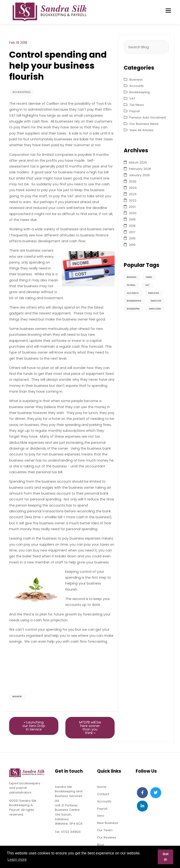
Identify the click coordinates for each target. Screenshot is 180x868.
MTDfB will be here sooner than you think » (90, 728)
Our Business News (144, 124)
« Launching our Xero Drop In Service (34, 726)
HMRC (149, 277)
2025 (133, 181)
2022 (133, 200)
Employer (154, 293)
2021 (132, 207)
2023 (133, 194)
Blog (100, 845)
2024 (133, 188)
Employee (156, 301)
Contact (103, 794)
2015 (132, 245)
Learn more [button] (17, 859)
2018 (132, 226)
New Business (108, 823)
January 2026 (139, 175)
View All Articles (141, 130)
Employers (155, 309)
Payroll (135, 111)
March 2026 (138, 162)
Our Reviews (107, 838)
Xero (101, 816)
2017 (132, 232)
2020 (133, 213)
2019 (132, 219)
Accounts (137, 86)
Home (102, 787)
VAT (132, 99)
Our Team (105, 830)
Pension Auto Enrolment (148, 117)
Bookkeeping (22, 92)
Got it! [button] (166, 857)
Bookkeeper (133, 309)
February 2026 (140, 169)
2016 (132, 238)
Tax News (137, 105)
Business (17, 697)
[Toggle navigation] (168, 11)
